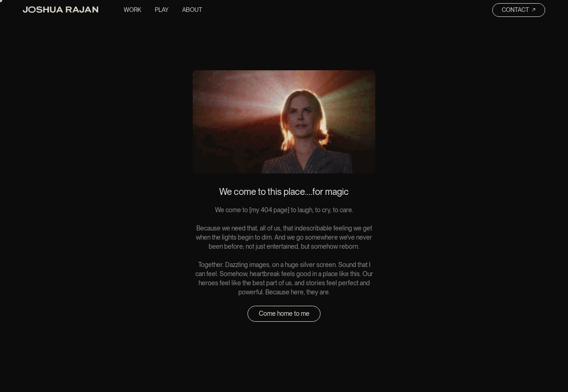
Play (162, 10)
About (192, 10)
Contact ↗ (519, 10)
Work (132, 10)
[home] (60, 11)
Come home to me (284, 314)
